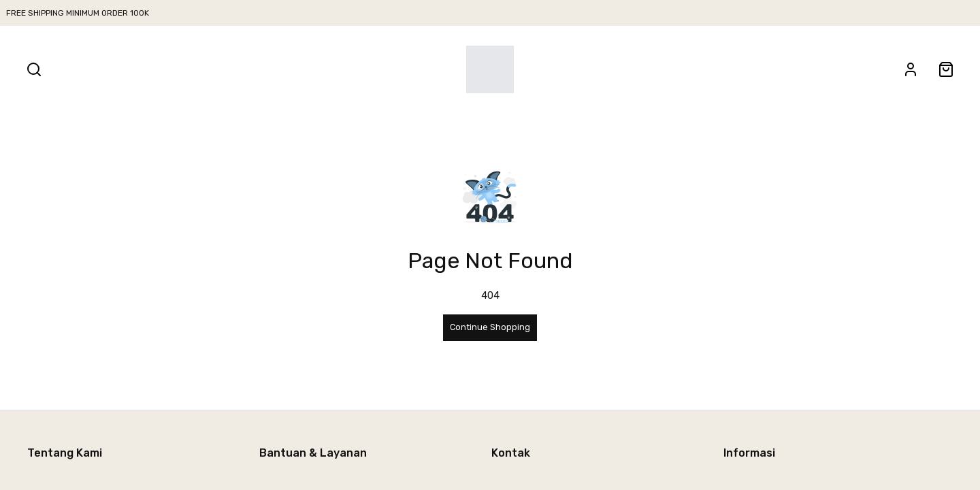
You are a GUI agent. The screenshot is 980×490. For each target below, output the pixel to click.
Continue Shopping (490, 327)
